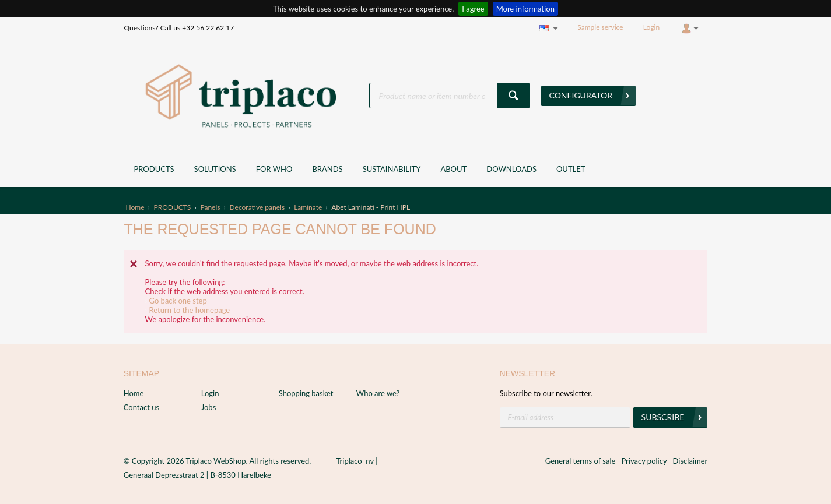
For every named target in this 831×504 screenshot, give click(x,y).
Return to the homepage (190, 310)
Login (651, 27)
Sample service (600, 27)
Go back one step (178, 301)
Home (135, 207)
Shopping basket (306, 393)
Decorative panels (257, 207)
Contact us (141, 407)
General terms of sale (581, 461)
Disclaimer (690, 461)
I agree (473, 9)
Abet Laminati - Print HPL (371, 207)
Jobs (209, 407)
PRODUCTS (173, 207)
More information (525, 9)
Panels (210, 207)
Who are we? (378, 393)
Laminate (308, 207)
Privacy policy (644, 461)
